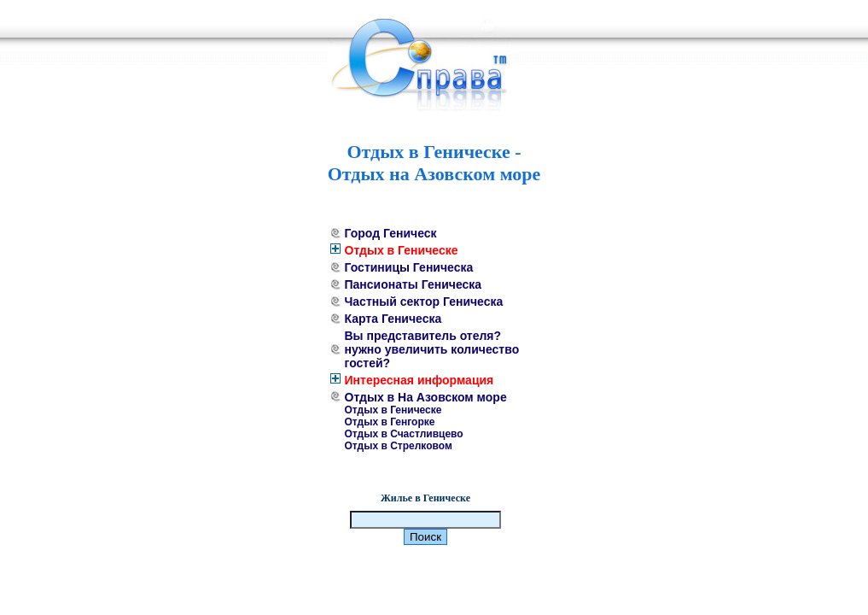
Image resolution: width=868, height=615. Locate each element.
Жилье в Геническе (425, 498)
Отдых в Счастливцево (404, 434)
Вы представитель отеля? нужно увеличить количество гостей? (432, 349)
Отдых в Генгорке (390, 422)
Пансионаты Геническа (414, 284)
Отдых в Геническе (402, 250)
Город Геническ (391, 233)
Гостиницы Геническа (409, 267)
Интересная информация (419, 380)
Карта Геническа (393, 319)
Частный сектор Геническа (424, 302)
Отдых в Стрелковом (399, 446)
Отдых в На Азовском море (426, 397)
